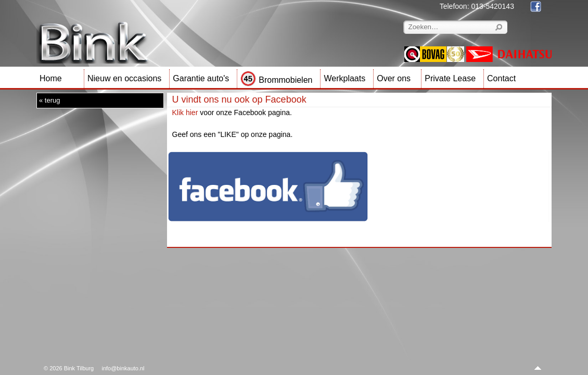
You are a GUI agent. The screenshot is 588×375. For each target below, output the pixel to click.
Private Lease (450, 78)
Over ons (394, 78)
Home (51, 78)
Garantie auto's (201, 78)
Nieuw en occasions (124, 78)
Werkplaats (344, 78)
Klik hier (185, 113)
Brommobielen (276, 80)
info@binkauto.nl (123, 368)
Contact (501, 78)
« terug (49, 100)
